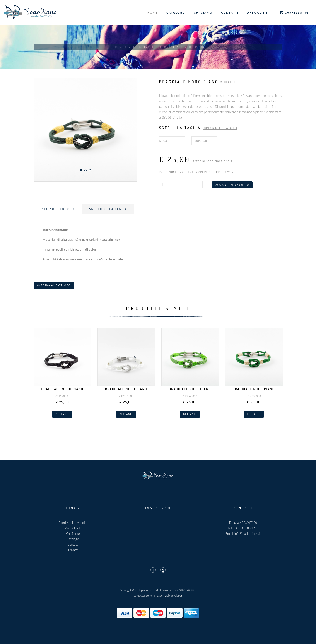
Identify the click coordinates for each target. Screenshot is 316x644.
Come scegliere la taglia (220, 128)
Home (153, 12)
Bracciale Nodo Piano (62, 389)
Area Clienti (259, 12)
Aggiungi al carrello (232, 185)
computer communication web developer (158, 596)
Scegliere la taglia (108, 209)
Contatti (230, 12)
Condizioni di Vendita (73, 523)
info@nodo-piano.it (248, 534)
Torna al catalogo (54, 285)
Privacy (73, 550)
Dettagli (62, 414)
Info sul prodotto (58, 209)
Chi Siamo (203, 12)
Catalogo (176, 12)
